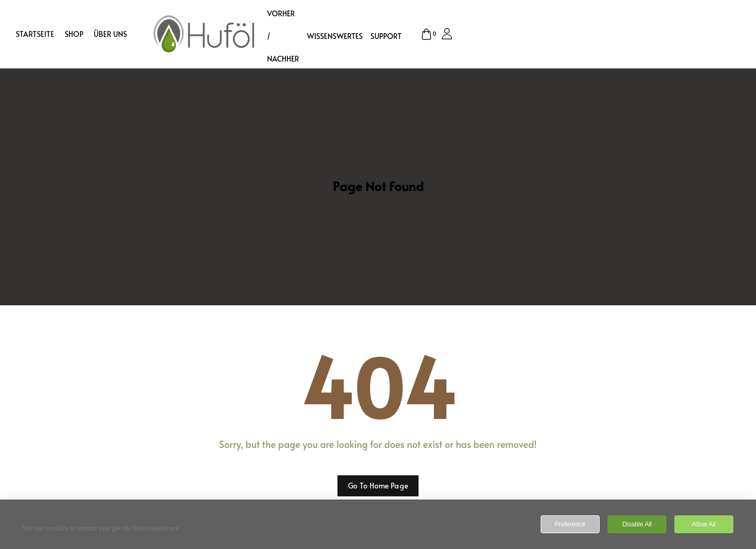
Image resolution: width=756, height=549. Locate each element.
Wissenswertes (335, 36)
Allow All (704, 524)
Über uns (110, 34)
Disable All (637, 524)
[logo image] (204, 33)
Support (386, 36)
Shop (74, 34)
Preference (570, 524)
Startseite (35, 34)
